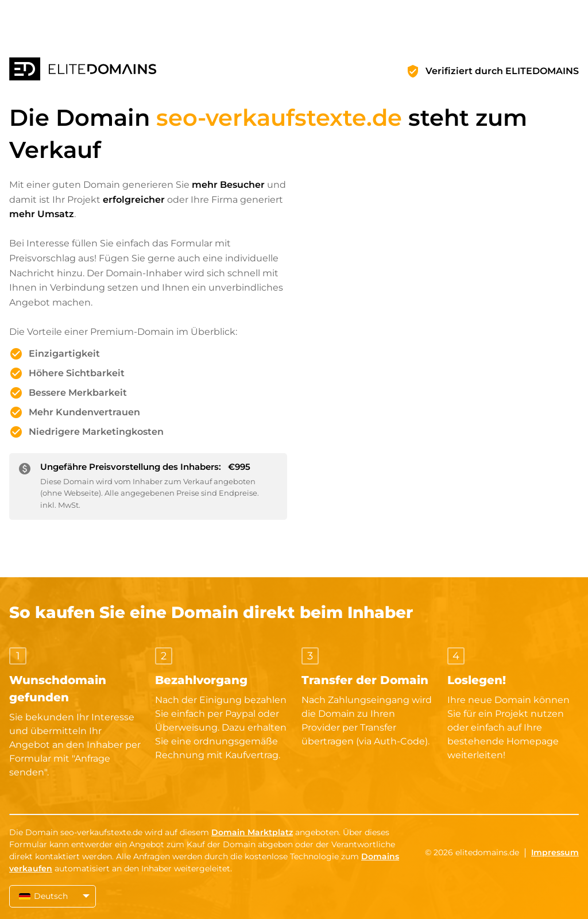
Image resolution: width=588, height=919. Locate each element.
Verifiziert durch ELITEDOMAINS (502, 71)
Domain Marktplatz (252, 832)
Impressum (555, 852)
